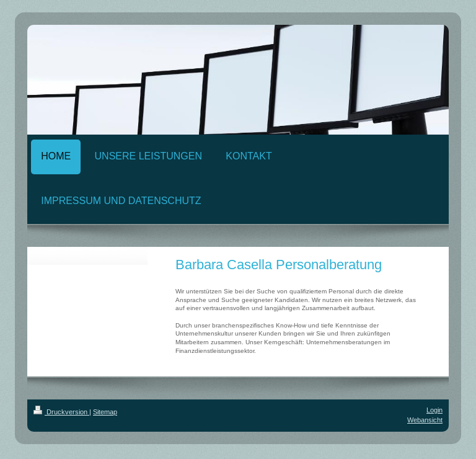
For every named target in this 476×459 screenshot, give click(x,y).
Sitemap (105, 412)
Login (434, 410)
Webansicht (425, 420)
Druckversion (61, 412)
